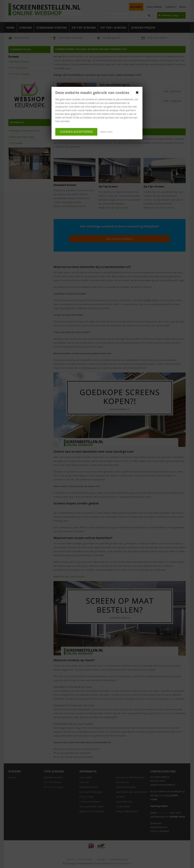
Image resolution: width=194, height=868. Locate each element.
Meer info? (106, 132)
